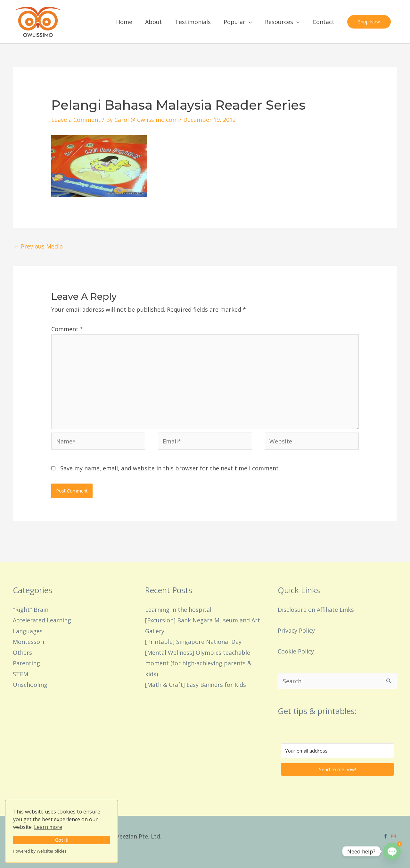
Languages (28, 631)
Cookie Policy (296, 651)
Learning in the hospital (178, 610)
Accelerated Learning (42, 620)
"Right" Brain (31, 610)
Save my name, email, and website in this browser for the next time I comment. (170, 468)
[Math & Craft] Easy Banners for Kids (196, 685)
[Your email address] (337, 751)
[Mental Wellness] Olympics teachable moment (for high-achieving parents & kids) (198, 663)
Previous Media (38, 246)
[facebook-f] (386, 836)
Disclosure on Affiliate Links (316, 610)
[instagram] (394, 836)
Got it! (62, 840)
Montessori (29, 642)
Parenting (26, 663)
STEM (20, 674)
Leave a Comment (76, 120)
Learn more (48, 827)
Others (22, 653)
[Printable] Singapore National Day (193, 642)
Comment (67, 329)
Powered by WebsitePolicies (40, 851)
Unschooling (30, 685)
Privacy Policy (296, 630)
